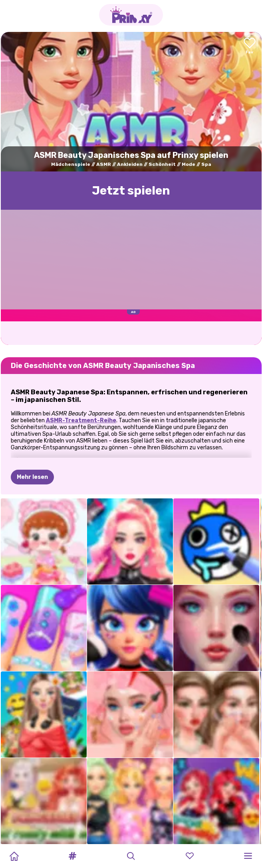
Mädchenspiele (71, 164)
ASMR (104, 164)
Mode (189, 164)
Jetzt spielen (131, 191)
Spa (206, 164)
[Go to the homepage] (131, 15)
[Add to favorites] (250, 46)
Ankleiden (130, 164)
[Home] (14, 856)
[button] (73, 856)
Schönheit (162, 164)
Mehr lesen (32, 477)
